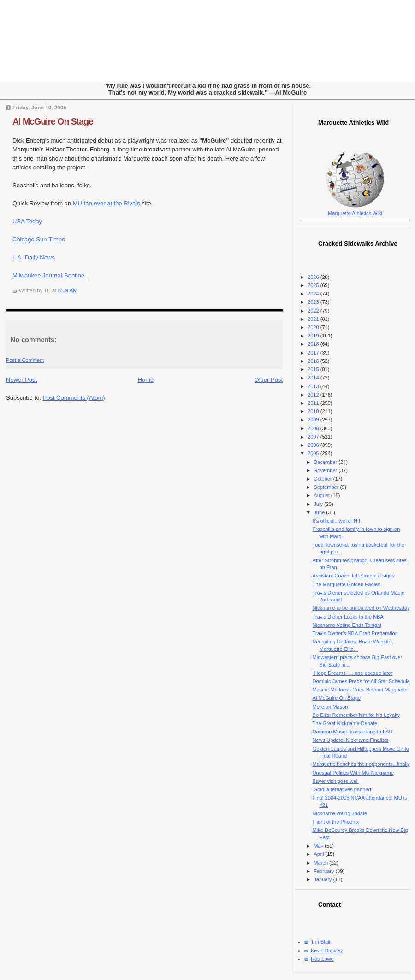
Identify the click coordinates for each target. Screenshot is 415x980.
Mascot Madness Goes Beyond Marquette (360, 690)
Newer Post (21, 380)
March (321, 863)
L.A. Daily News (34, 257)
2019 (314, 336)
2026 (314, 277)
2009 (314, 420)
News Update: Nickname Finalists (351, 740)
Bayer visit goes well (336, 781)
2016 (314, 361)
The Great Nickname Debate (345, 723)
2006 (314, 445)
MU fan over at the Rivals (107, 203)
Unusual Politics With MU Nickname (353, 773)
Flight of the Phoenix (336, 822)
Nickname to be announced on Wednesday (361, 608)
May (319, 846)
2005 (314, 453)
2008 (314, 428)
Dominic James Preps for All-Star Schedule (361, 681)
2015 (314, 369)
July (319, 504)
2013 (314, 386)
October (323, 479)
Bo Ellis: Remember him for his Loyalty (356, 715)
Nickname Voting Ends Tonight (347, 625)
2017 (314, 353)
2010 (314, 411)
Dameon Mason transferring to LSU (353, 732)
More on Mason (330, 707)
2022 (314, 311)
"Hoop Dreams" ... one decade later (353, 673)
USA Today (27, 221)
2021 (314, 319)
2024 (314, 294)
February (324, 871)
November (326, 470)
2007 (314, 437)
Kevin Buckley (327, 950)
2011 (314, 403)
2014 (314, 378)
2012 (314, 395)
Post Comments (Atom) (74, 398)
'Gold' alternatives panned (342, 789)
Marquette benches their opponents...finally (361, 764)
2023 (314, 302)
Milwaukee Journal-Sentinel (49, 275)
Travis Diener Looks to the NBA (348, 617)
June (320, 512)
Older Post (269, 380)
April (319, 854)
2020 (314, 327)
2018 (314, 344)
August (322, 495)
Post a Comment (25, 360)
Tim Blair (321, 942)
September (327, 487)
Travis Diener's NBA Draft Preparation (355, 633)
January (323, 879)
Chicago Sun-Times (39, 239)
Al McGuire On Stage (53, 121)
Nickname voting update (340, 813)
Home (146, 380)
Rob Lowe (322, 959)
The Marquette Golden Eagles (347, 584)
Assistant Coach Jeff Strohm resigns (354, 576)
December (326, 462)
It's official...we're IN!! (336, 521)
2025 (314, 285)
